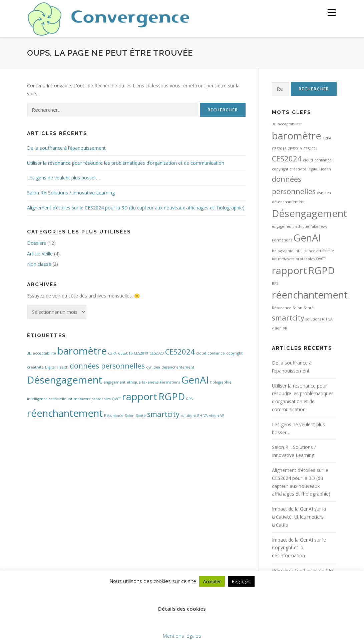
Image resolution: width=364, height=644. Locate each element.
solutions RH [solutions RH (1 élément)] (192, 416)
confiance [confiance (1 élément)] (216, 353)
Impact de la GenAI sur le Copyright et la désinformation (299, 548)
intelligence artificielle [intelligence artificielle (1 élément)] (47, 399)
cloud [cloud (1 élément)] (201, 353)
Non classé (39, 264)
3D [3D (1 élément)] (29, 353)
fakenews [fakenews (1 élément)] (150, 382)
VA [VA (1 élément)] (206, 416)
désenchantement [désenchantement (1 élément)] (178, 367)
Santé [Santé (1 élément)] (141, 416)
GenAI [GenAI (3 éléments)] (195, 380)
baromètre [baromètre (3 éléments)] (82, 351)
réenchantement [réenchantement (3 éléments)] (65, 413)
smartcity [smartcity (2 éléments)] (163, 414)
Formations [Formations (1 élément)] (170, 382)
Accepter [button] (212, 581)
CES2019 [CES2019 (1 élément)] (141, 353)
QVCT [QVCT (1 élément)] (116, 399)
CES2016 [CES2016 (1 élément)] (125, 353)
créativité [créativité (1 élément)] (35, 367)
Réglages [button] (241, 581)
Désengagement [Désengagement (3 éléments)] (65, 380)
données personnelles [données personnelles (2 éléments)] (107, 366)
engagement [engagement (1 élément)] (114, 382)
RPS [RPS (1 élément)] (189, 399)
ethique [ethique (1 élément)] (134, 382)
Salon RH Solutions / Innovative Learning (71, 193)
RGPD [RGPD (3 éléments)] (172, 397)
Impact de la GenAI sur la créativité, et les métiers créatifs (299, 517)
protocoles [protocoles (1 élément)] (101, 399)
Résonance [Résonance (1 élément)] (114, 416)
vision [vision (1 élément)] (214, 416)
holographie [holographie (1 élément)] (221, 382)
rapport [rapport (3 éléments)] (140, 397)
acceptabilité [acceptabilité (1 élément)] (45, 353)
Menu (331, 13)
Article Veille (40, 254)
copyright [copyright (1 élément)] (234, 353)
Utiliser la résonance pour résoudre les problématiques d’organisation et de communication (126, 163)
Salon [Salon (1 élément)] (130, 416)
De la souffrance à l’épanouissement (66, 148)
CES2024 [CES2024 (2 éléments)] (180, 352)
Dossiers (37, 243)
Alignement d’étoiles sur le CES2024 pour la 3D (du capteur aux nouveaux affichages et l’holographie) (136, 208)
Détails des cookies (182, 609)
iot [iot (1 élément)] (70, 399)
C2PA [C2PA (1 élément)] (112, 353)
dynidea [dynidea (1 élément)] (153, 367)
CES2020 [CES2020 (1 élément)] (157, 353)
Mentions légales (182, 636)
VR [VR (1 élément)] (222, 416)
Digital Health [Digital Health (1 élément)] (57, 367)
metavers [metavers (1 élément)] (82, 399)
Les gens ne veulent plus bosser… (63, 178)
